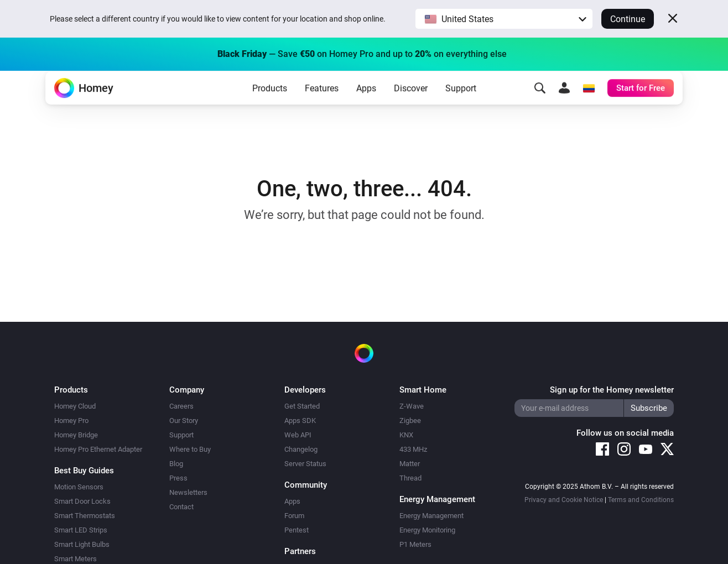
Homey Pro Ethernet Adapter (98, 449)
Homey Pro (71, 421)
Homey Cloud (75, 406)
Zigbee (410, 421)
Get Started (302, 406)
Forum (294, 516)
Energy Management (431, 516)
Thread (410, 478)
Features (322, 105)
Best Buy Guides (84, 471)
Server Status (305, 464)
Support (461, 105)
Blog (176, 464)
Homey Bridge (76, 435)
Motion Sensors (79, 487)
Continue (628, 19)
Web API (298, 435)
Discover (411, 105)
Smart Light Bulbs (82, 544)
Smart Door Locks (82, 501)
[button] (504, 19)
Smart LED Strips (81, 530)
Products (270, 105)
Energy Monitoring (427, 530)
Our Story (184, 421)
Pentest (297, 530)
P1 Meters (415, 544)
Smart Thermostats (85, 516)
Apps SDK (300, 421)
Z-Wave (412, 406)
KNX (406, 435)
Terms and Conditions (641, 500)
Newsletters (188, 492)
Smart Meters (76, 559)
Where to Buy (190, 449)
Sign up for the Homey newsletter (612, 390)
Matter (410, 464)
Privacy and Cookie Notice (564, 500)
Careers (181, 406)
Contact (181, 507)
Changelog (301, 449)
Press (178, 478)
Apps (366, 105)
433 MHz (413, 449)
